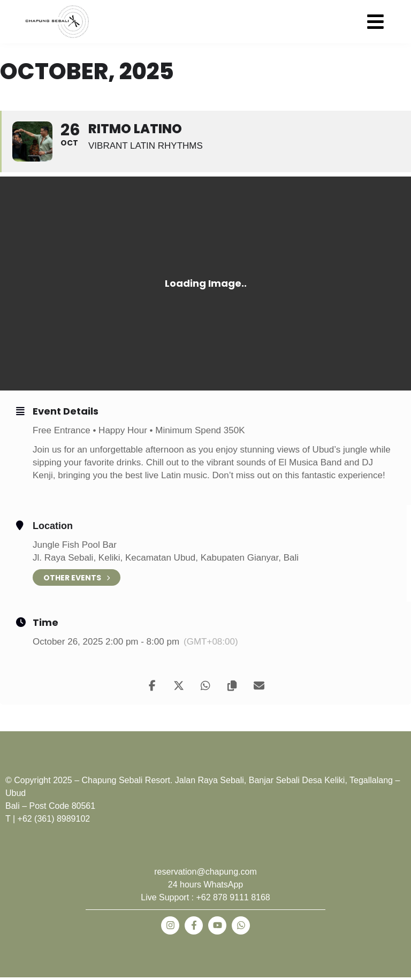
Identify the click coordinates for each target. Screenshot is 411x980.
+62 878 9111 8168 (233, 897)
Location (53, 526)
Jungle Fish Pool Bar (75, 545)
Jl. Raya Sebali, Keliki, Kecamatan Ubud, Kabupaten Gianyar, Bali (166, 558)
